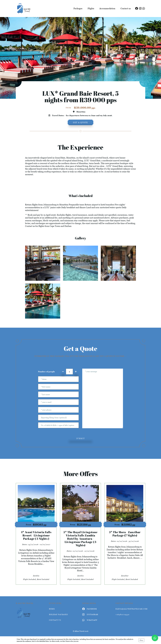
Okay (141, 640)
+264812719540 (122, 614)
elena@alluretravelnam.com (130, 609)
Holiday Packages (58, 614)
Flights (91, 8)
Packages (78, 8)
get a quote (80, 122)
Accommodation (107, 8)
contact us (55, 620)
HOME (52, 609)
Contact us (126, 8)
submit (81, 438)
